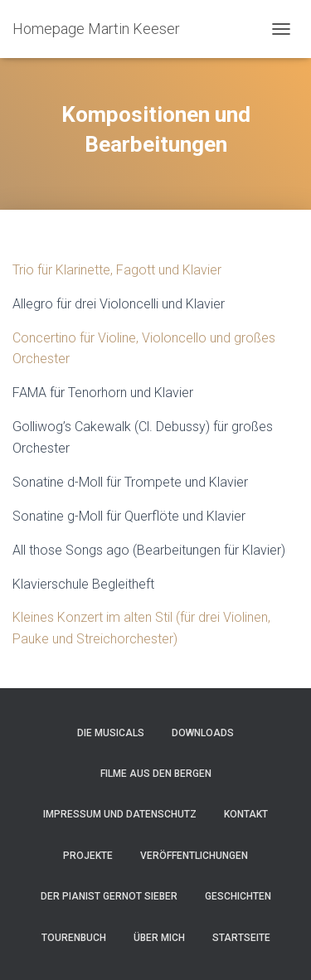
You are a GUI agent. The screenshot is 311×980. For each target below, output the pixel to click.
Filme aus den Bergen (156, 774)
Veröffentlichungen (194, 856)
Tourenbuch (74, 938)
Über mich (159, 938)
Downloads (203, 733)
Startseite (241, 938)
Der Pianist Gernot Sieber (109, 896)
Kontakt (246, 814)
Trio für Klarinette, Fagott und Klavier (117, 270)
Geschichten (238, 896)
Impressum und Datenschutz (120, 814)
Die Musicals (111, 733)
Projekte (88, 856)
